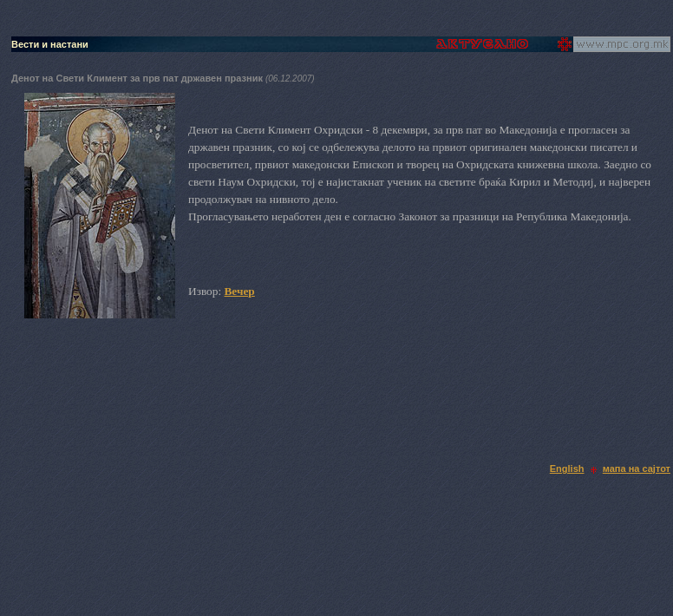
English (567, 469)
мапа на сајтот (637, 469)
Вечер (239, 291)
